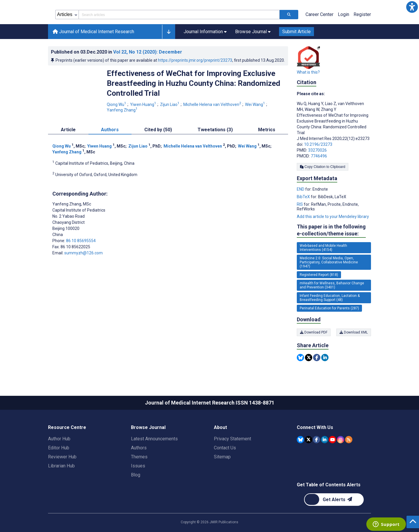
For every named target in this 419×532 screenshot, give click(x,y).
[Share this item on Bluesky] (300, 358)
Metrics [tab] (267, 130)
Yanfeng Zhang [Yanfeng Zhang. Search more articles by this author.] (123, 110)
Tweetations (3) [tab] (215, 130)
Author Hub (59, 439)
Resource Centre (67, 427)
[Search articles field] (179, 15)
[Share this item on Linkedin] (325, 358)
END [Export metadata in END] (301, 189)
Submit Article (297, 32)
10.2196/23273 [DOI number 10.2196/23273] (318, 144)
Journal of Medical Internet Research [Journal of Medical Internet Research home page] (93, 32)
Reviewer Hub (62, 457)
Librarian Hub (61, 466)
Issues (138, 466)
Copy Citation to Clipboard (323, 167)
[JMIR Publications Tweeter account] (309, 440)
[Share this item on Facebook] (317, 358)
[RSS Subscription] (349, 440)
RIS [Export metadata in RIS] (300, 204)
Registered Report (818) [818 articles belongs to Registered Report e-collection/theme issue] (319, 275)
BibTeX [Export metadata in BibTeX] (304, 197)
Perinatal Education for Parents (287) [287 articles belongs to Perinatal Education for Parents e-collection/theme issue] (329, 308)
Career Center (319, 14)
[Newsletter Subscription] (334, 500)
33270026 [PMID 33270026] (317, 150)
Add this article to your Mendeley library (333, 217)
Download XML (354, 332)
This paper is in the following (331, 230)
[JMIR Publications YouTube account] (332, 440)
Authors (139, 448)
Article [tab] (68, 130)
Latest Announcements (154, 439)
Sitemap (222, 457)
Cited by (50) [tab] (158, 130)
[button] (412, 7)
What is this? (308, 72)
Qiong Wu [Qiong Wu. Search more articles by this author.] (117, 104)
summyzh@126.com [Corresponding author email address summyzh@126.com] (84, 253)
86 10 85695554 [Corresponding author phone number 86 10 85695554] (81, 241)
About (220, 427)
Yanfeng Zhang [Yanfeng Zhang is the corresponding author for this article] (72, 204)
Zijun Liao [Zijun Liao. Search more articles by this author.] (170, 104)
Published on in (117, 52)
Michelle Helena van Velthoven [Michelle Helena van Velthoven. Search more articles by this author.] (213, 104)
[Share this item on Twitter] (309, 358)
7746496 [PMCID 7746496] (319, 156)
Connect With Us (315, 427)
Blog (136, 475)
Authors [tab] (110, 130)
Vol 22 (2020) (148, 52)
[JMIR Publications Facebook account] (316, 440)
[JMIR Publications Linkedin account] (325, 440)
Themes (139, 457)
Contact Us (225, 448)
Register (362, 14)
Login (343, 14)
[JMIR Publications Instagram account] (341, 440)
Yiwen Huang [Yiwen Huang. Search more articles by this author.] (144, 104)
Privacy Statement (232, 439)
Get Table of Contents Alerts (329, 485)
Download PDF (314, 332)
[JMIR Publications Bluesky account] (300, 440)
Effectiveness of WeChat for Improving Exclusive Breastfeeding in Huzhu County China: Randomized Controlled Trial (193, 83)
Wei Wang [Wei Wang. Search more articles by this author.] (255, 104)
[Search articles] (289, 15)
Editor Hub (59, 448)
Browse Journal (148, 427)
